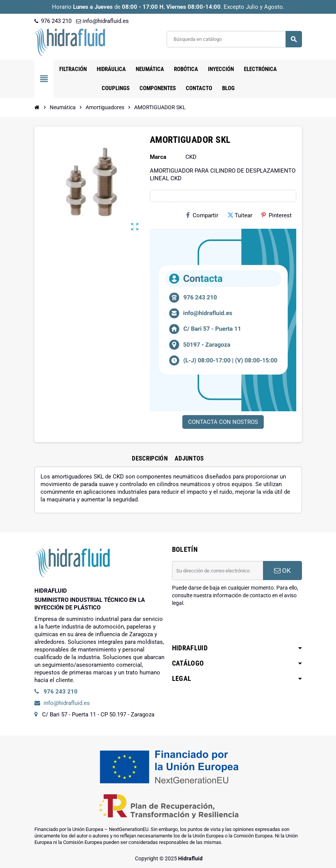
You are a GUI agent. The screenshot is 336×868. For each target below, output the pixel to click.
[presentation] (230, 626)
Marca (158, 157)
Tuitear (240, 215)
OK (282, 571)
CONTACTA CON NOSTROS (223, 422)
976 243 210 (53, 21)
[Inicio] (37, 107)
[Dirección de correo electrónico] (218, 571)
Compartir (202, 215)
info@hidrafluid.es (102, 21)
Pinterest (277, 215)
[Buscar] (234, 39)
